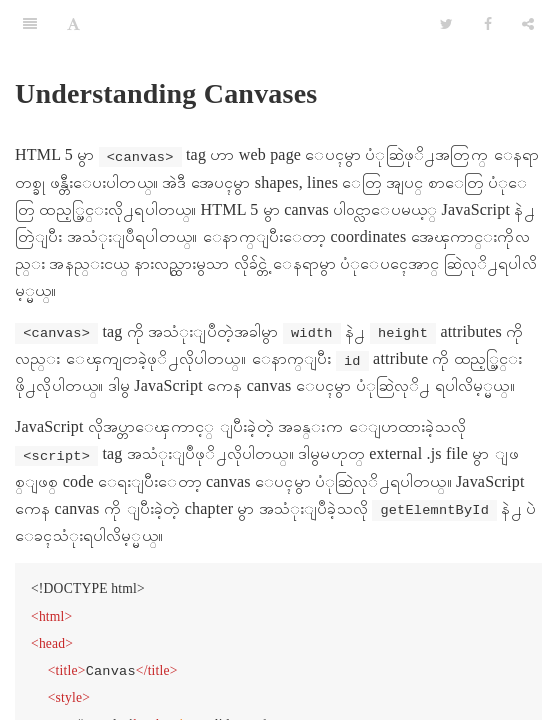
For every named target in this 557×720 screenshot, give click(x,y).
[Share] (528, 25)
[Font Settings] (73, 25)
